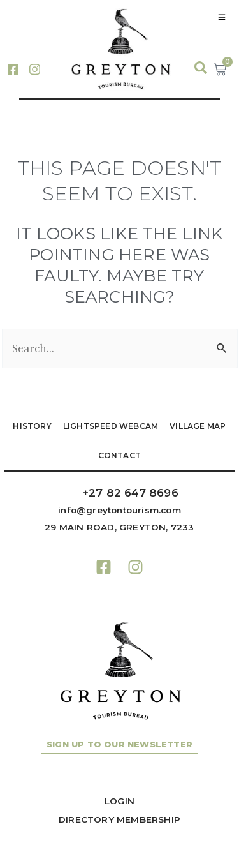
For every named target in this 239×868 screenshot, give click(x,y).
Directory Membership (119, 819)
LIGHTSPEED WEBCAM (111, 426)
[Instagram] (34, 68)
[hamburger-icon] (221, 17)
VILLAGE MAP (198, 426)
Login (119, 801)
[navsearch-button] (194, 68)
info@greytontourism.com (119, 510)
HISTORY (32, 426)
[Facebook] (13, 68)
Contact (119, 455)
